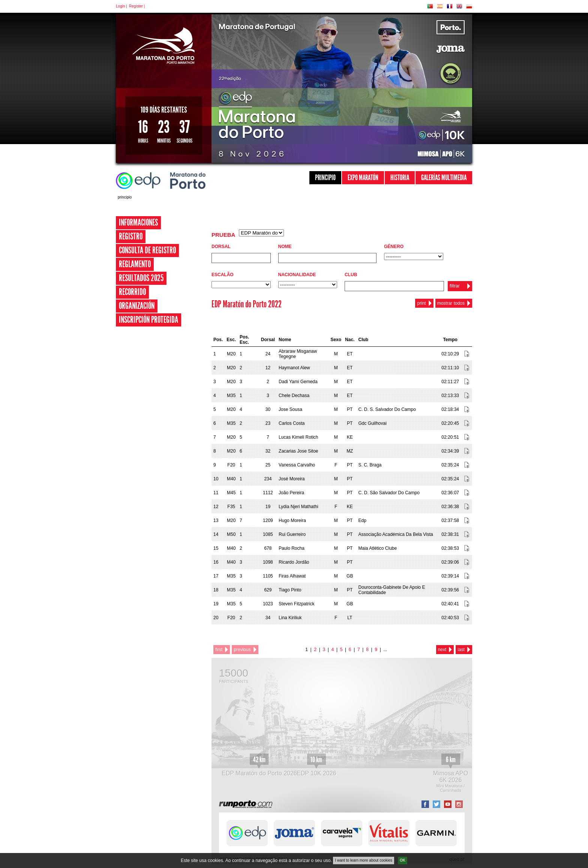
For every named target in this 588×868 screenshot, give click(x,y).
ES (440, 6)
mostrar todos (451, 303)
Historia (400, 178)
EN (459, 6)
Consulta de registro (147, 250)
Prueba (223, 235)
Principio (325, 178)
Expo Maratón (363, 178)
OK (403, 862)
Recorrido (132, 292)
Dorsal (221, 247)
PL (469, 6)
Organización (137, 306)
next (442, 650)
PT (430, 6)
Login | (121, 6)
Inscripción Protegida (148, 320)
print (421, 303)
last (461, 650)
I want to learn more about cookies (364, 862)
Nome (285, 247)
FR (450, 6)
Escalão (223, 275)
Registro (131, 236)
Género (394, 247)
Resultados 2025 (141, 278)
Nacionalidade (297, 275)
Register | (137, 6)
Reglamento (135, 264)
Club (351, 275)
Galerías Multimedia (444, 178)
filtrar (455, 286)
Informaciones (138, 223)
